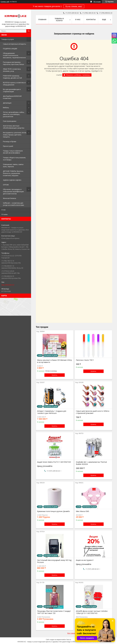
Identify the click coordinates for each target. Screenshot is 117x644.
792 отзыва (97, 2)
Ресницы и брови (10, 141)
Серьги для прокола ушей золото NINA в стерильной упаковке (93, 412)
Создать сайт (5, 2)
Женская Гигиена (9, 198)
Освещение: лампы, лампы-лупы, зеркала (13, 165)
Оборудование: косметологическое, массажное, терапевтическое (14, 55)
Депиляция (7, 103)
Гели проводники (10, 121)
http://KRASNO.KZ (8, 285)
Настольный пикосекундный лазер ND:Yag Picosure (54, 561)
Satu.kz (69, 640)
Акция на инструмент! (85, 560)
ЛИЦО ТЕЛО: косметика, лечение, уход (12, 70)
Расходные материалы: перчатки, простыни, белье (13, 63)
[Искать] (29, 31)
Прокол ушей (8, 146)
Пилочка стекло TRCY (85, 360)
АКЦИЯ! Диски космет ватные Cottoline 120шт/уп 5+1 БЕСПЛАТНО (92, 612)
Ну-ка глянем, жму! (74, 6)
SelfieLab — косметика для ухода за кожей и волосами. (14, 204)
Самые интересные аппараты (15, 44)
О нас (4, 210)
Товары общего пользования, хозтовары (14, 159)
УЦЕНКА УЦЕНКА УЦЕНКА (12, 180)
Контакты (91, 20)
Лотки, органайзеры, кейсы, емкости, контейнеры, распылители (14, 114)
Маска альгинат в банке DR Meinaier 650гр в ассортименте (55, 361)
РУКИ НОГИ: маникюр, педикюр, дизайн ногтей (12, 77)
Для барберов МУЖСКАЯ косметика (12, 97)
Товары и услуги (8, 39)
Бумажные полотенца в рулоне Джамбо (53, 511)
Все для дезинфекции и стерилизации (12, 90)
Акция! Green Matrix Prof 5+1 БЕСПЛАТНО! (54, 462)
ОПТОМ (6, 185)
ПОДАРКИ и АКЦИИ (10, 49)
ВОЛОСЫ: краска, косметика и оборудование (14, 84)
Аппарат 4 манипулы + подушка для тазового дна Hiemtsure (52, 412)
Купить (55, 375)
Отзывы (5, 214)
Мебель (6, 108)
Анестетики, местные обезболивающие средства (14, 127)
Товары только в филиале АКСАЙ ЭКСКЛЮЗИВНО (13, 152)
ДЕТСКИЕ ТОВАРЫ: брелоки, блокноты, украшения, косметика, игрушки (13, 173)
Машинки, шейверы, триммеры (78, 75)
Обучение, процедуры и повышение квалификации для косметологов (13, 191)
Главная (42, 20)
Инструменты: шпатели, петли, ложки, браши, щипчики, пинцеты (15, 135)
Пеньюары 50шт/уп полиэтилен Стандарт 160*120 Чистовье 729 (54, 612)
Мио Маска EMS (82, 511)
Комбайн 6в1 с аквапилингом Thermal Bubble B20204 (91, 463)
